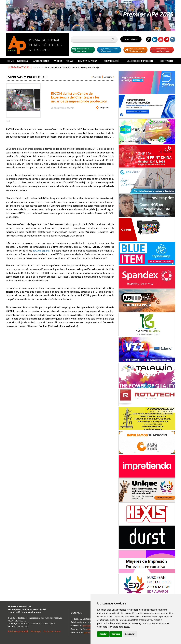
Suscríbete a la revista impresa (163, 50)
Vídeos (58, 61)
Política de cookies (52, 631)
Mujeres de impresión (140, 61)
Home (10, 61)
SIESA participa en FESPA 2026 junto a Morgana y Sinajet (72, 67)
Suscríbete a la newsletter (83, 50)
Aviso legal (36, 631)
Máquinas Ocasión (137, 49)
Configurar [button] (130, 634)
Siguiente (109, 77)
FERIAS (69, 61)
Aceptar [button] (103, 634)
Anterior (96, 77)
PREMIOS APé (111, 61)
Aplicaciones (41, 61)
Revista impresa (88, 61)
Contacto (167, 61)
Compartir (102, 107)
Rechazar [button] (116, 634)
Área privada (131, 39)
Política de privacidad (18, 631)
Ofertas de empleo (137, 51)
